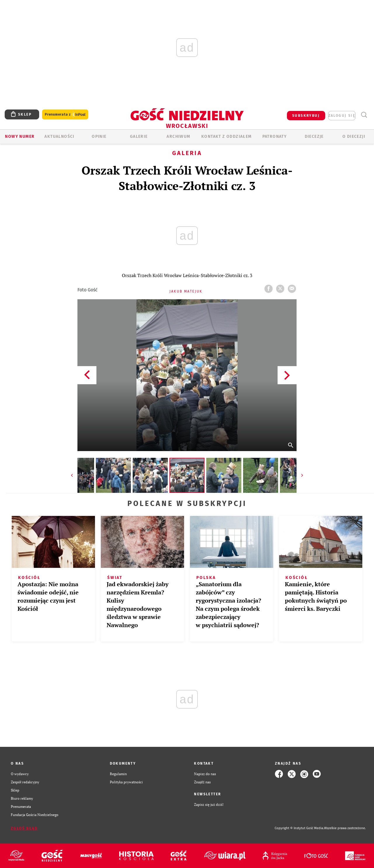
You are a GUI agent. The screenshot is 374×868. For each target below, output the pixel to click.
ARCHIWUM (178, 136)
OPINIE (99, 136)
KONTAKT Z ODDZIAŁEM (227, 136)
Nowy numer (20, 136)
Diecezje (314, 136)
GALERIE (139, 136)
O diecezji (354, 136)
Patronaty (275, 136)
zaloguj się (342, 116)
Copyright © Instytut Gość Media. (299, 828)
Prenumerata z (65, 115)
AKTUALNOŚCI (59, 136)
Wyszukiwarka (364, 115)
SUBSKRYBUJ (306, 116)
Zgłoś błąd (24, 828)
